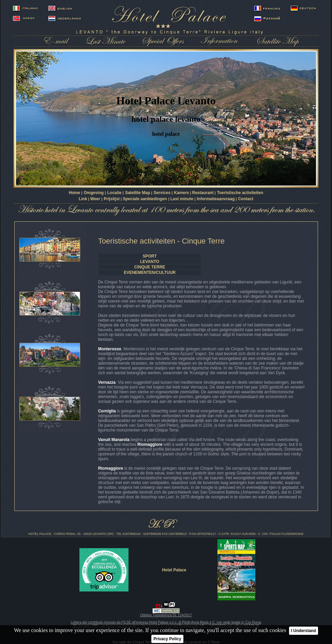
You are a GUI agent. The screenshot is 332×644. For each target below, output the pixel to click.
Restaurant (203, 193)
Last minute (183, 199)
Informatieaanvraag (216, 199)
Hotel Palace (174, 570)
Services (163, 193)
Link (83, 199)
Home (75, 193)
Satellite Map (138, 193)
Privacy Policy (167, 639)
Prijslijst (112, 199)
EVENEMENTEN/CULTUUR (150, 273)
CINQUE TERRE (150, 267)
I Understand (304, 631)
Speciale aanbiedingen (145, 199)
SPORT (149, 256)
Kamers (181, 193)
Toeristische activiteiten (240, 193)
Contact (246, 199)
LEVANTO (150, 262)
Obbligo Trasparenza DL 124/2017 (166, 615)
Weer (96, 199)
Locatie (115, 193)
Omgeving (94, 193)
